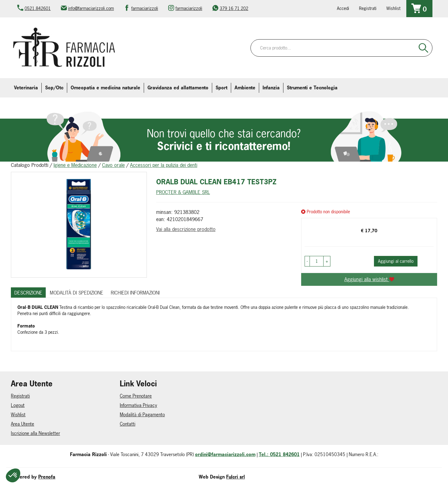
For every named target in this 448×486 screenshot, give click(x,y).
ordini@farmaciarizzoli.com (225, 454)
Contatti (128, 424)
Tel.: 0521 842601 (279, 454)
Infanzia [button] (271, 88)
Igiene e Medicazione (75, 165)
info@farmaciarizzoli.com (91, 8)
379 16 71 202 (234, 8)
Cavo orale (113, 165)
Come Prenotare (136, 396)
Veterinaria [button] (26, 88)
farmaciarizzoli (145, 8)
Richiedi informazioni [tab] (135, 293)
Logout (18, 405)
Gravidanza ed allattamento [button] (178, 88)
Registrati (368, 8)
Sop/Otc (54, 88)
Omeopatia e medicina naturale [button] (105, 88)
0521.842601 (38, 8)
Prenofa (47, 477)
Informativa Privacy (138, 405)
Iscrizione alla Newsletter (35, 433)
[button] (307, 261)
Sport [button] (222, 88)
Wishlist (393, 8)
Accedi (343, 8)
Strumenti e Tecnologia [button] (312, 88)
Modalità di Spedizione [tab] (77, 293)
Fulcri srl (236, 477)
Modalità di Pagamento (142, 415)
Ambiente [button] (245, 88)
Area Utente (23, 424)
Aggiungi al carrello (396, 261)
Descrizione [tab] (28, 293)
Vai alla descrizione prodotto (186, 229)
